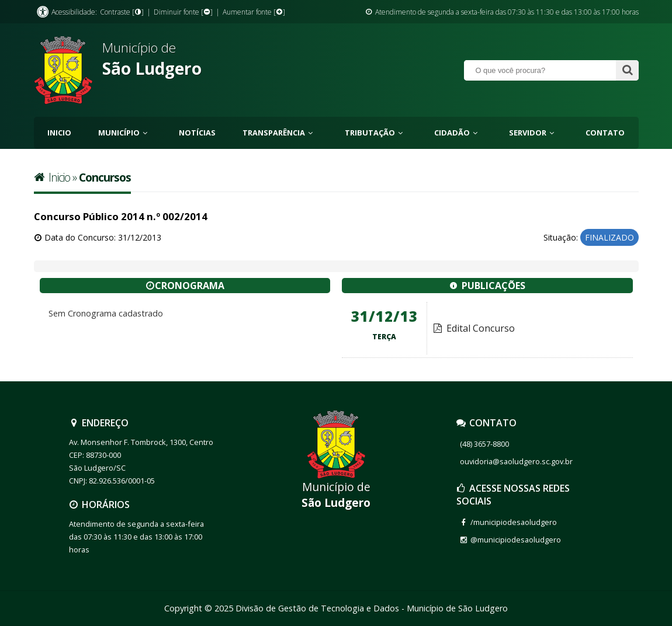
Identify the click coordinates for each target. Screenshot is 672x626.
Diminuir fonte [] (183, 12)
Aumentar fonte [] (254, 12)
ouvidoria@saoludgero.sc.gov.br (516, 461)
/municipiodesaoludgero (514, 522)
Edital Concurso (474, 328)
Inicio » (57, 177)
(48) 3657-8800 (484, 444)
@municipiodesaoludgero (516, 540)
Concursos (105, 177)
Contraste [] (122, 12)
